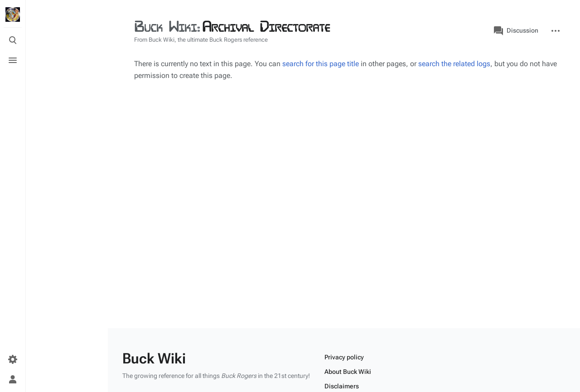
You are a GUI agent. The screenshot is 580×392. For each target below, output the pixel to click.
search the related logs (454, 64)
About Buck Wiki (348, 372)
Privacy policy (344, 357)
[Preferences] (13, 359)
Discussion (516, 31)
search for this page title (321, 64)
